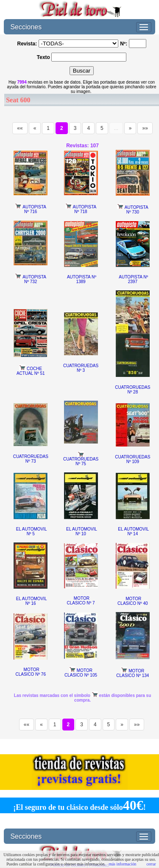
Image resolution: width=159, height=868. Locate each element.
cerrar (151, 864)
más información (123, 864)
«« (20, 128)
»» (145, 128)
